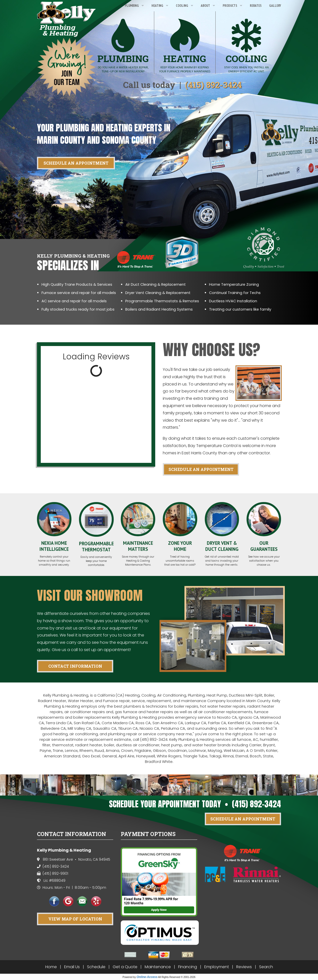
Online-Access (147, 977)
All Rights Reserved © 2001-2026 (177, 977)
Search (266, 967)
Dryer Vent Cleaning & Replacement (158, 293)
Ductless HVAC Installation (233, 301)
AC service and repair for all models (74, 301)
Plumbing (132, 6)
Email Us (72, 967)
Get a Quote (125, 967)
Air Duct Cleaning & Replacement (155, 284)
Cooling (182, 6)
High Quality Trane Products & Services (77, 284)
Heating (157, 6)
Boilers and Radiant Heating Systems (159, 309)
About (205, 6)
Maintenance (158, 967)
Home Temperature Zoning (234, 284)
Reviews (244, 967)
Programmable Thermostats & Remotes (162, 301)
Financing (188, 967)
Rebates (256, 6)
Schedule (96, 967)
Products (230, 6)
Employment (217, 967)
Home (51, 967)
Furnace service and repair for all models (79, 293)
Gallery (275, 6)
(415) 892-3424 (213, 85)
